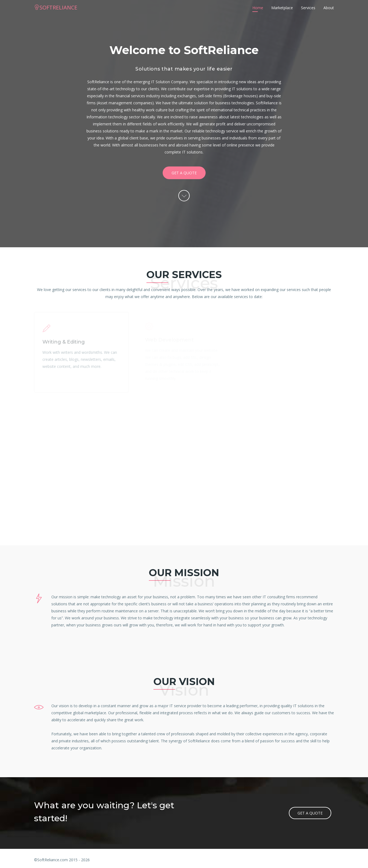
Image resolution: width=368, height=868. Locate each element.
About (329, 8)
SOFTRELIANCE (56, 7)
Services (308, 8)
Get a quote (184, 173)
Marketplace (282, 8)
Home (258, 8)
